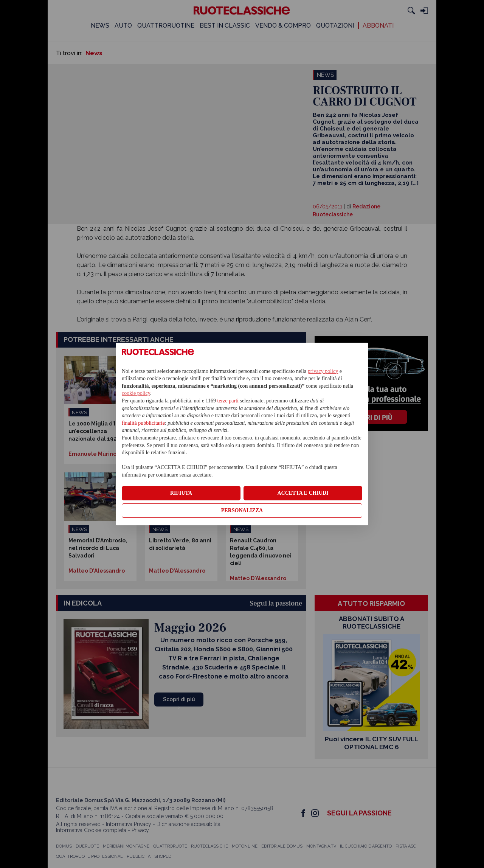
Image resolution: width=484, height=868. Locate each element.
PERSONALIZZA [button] (242, 510)
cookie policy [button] (136, 393)
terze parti (228, 401)
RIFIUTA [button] (181, 493)
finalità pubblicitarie (143, 423)
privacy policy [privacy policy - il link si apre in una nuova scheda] (323, 371)
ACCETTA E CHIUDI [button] (303, 493)
